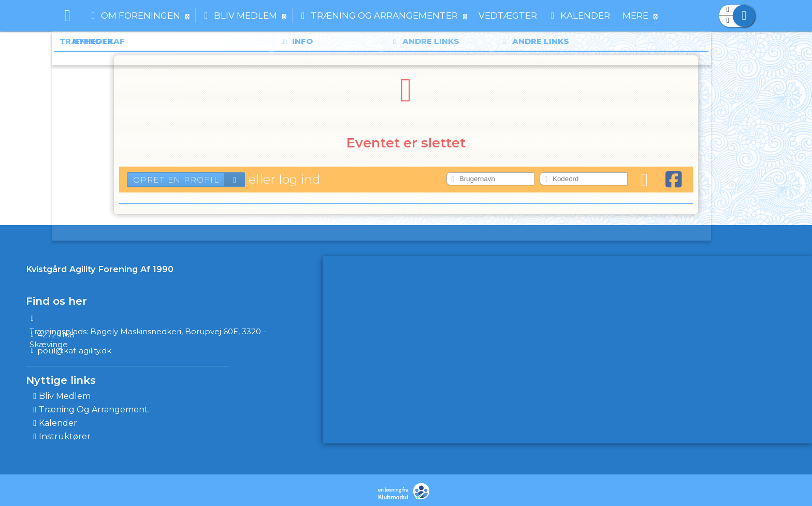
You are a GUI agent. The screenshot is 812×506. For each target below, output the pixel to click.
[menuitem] (67, 16)
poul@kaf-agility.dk (74, 351)
